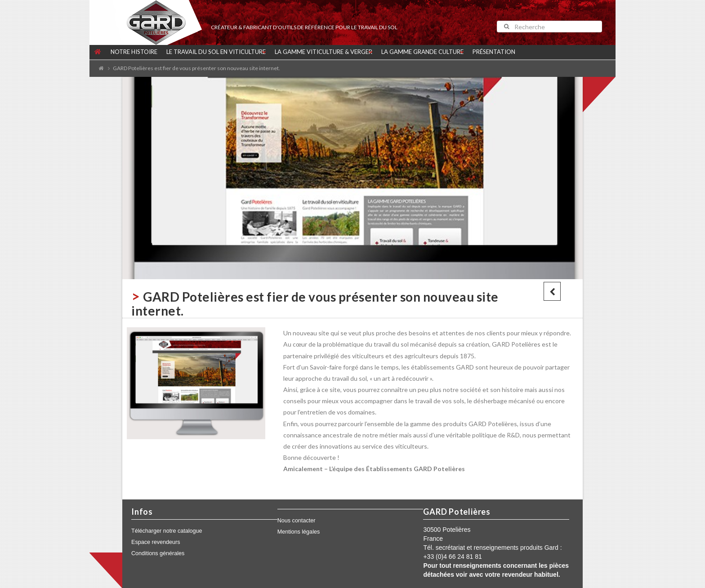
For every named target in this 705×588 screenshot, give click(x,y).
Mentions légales (299, 532)
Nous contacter (297, 521)
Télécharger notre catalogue (167, 531)
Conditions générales (158, 553)
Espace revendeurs (156, 542)
